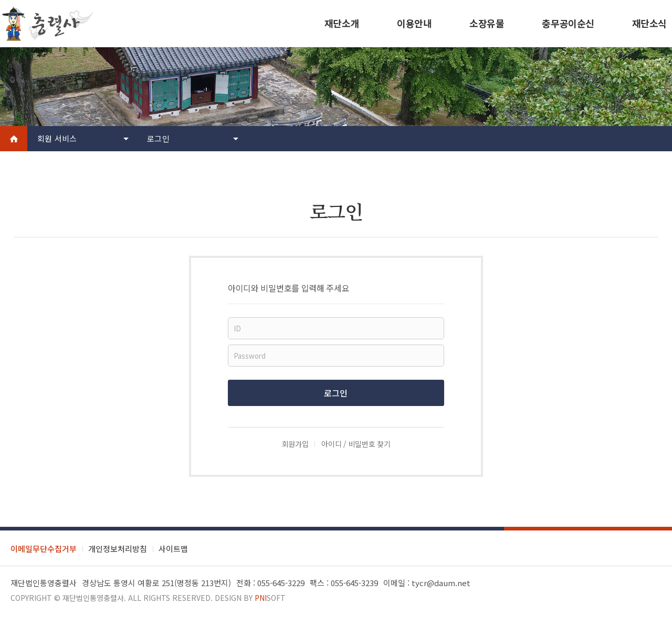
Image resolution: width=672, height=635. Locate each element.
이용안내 (414, 23)
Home (14, 139)
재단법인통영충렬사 (93, 598)
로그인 (158, 138)
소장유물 (487, 23)
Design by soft (250, 598)
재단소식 (649, 23)
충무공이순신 (568, 23)
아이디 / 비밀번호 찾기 (356, 444)
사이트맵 (173, 549)
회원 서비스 (57, 138)
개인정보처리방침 (118, 549)
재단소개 (342, 23)
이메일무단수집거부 (44, 549)
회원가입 (295, 444)
